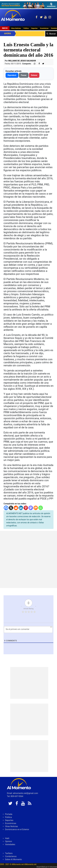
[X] (11, 508)
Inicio (5, 28)
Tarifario (9, 853)
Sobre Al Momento (13, 859)
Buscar (53, 34)
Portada (9, 814)
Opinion (9, 841)
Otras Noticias (16, 28)
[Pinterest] (26, 508)
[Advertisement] (29, 559)
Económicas (44, 28)
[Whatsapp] (41, 508)
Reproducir (12, 75)
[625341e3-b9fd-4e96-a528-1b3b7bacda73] (29, 5)
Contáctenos (11, 856)
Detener (34, 75)
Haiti (7, 838)
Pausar (24, 75)
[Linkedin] (21, 508)
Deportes (34, 28)
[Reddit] (16, 508)
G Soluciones (53, 867)
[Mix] (36, 508)
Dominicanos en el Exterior (17, 829)
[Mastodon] (31, 508)
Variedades (10, 844)
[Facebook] (6, 508)
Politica (26, 28)
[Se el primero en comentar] (28, 629)
